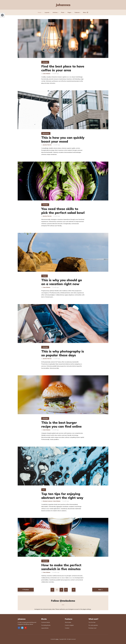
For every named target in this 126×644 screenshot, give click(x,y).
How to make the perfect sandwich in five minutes (61, 567)
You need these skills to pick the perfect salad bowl (63, 211)
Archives (55, 12)
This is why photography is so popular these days (63, 353)
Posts (63, 12)
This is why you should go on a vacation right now (62, 282)
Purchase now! (92, 628)
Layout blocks (45, 628)
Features (77, 12)
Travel (45, 276)
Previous (26, 590)
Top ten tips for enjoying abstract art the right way (62, 496)
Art (44, 490)
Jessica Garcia (47, 145)
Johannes (63, 5)
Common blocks (46, 622)
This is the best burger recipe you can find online (61, 424)
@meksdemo (67, 601)
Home (39, 12)
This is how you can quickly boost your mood (63, 139)
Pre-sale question (93, 625)
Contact (67, 628)
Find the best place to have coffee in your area (63, 68)
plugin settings (87, 609)
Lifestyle (45, 62)
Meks (57, 639)
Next (100, 590)
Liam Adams (47, 74)
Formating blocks (46, 625)
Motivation (46, 133)
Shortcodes (68, 622)
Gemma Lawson (48, 501)
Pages (69, 12)
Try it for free (92, 622)
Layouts (47, 12)
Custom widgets (69, 625)
